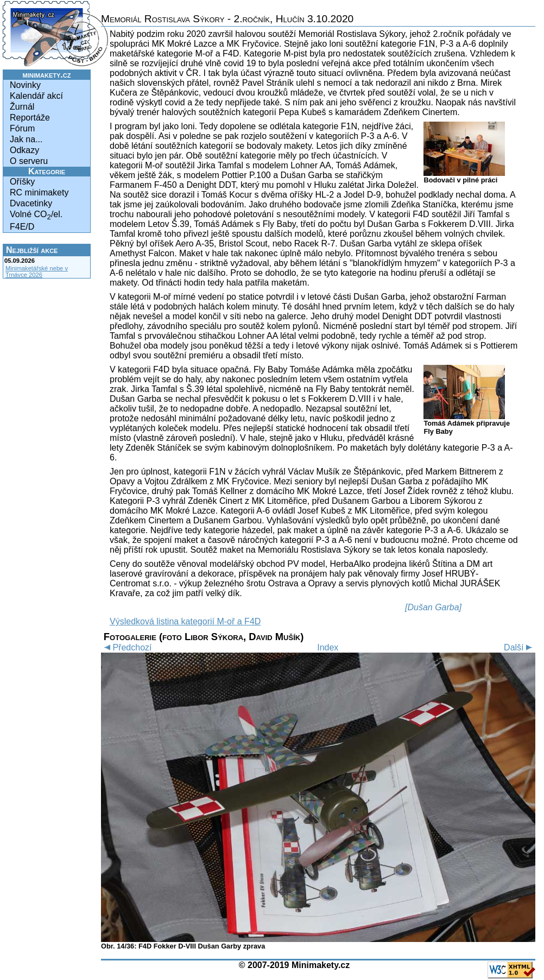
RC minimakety (39, 192)
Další (520, 647)
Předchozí (126, 647)
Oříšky (22, 182)
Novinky (25, 85)
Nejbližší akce (32, 250)
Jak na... (26, 139)
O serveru (29, 161)
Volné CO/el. (36, 215)
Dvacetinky (31, 203)
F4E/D (22, 227)
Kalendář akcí (36, 96)
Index (328, 647)
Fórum (22, 128)
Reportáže (30, 118)
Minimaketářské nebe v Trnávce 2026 (37, 271)
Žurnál (22, 107)
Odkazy (24, 150)
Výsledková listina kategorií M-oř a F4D (185, 621)
